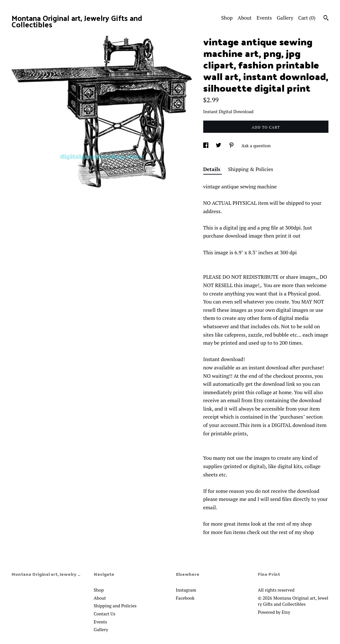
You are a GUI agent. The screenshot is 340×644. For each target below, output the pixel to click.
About (245, 18)
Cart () (307, 18)
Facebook (185, 598)
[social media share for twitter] (219, 145)
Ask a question (256, 145)
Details (213, 169)
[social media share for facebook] (206, 145)
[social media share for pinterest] (232, 145)
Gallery (285, 18)
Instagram (186, 590)
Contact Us (105, 614)
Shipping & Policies (251, 169)
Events (264, 18)
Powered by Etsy (274, 612)
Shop (227, 18)
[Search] (326, 19)
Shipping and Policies (115, 606)
